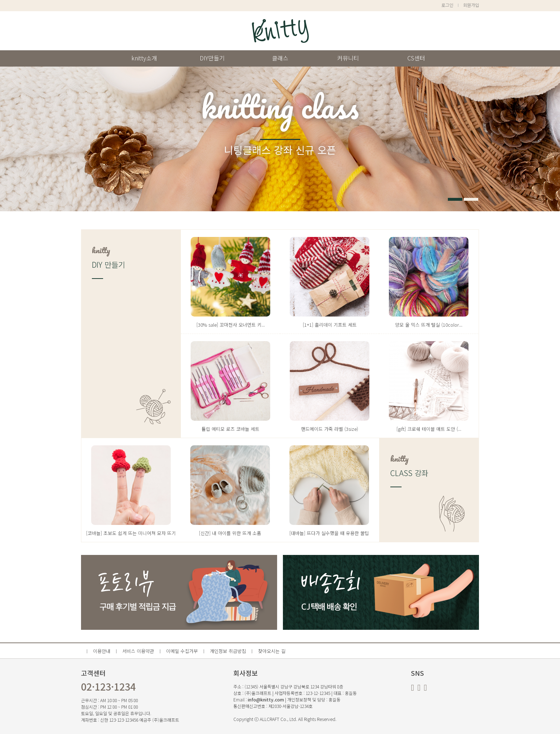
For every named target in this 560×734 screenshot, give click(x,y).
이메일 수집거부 (182, 651)
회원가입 (471, 5)
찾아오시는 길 (272, 651)
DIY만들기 (212, 58)
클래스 (280, 58)
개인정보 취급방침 (228, 651)
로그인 (447, 5)
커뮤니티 (348, 58)
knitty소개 (144, 58)
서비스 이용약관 (138, 651)
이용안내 (102, 651)
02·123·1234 (108, 687)
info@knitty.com (266, 699)
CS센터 (416, 58)
